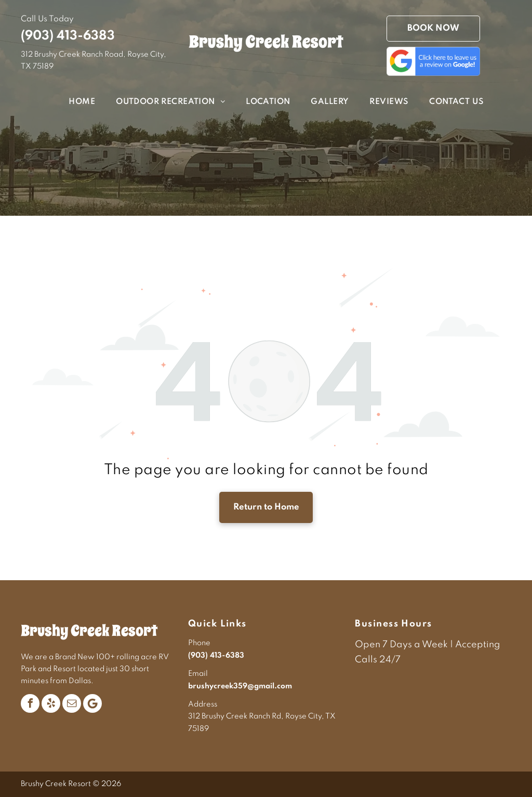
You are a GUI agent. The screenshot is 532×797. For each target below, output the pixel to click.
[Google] (92, 703)
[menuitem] (71, 102)
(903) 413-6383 (68, 36)
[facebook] (30, 703)
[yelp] (51, 703)
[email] (72, 703)
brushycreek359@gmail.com (240, 686)
